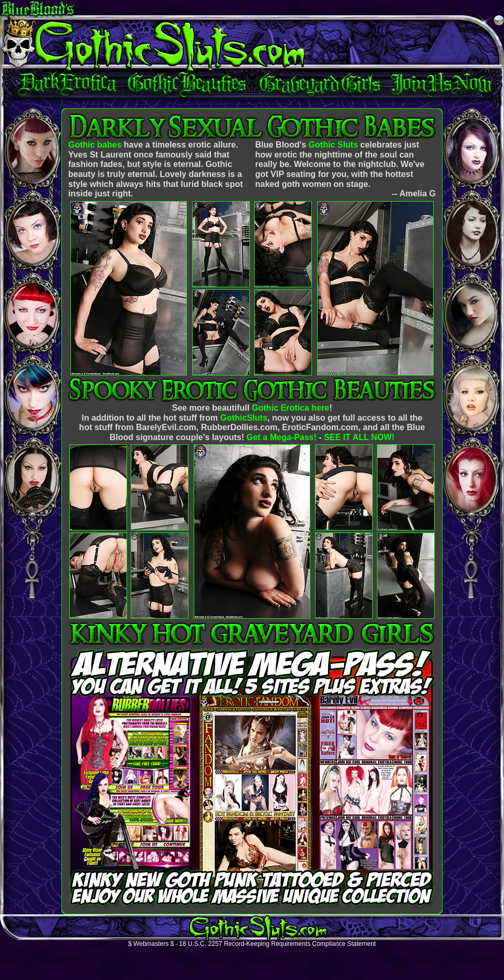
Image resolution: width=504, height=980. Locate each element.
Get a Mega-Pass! (281, 437)
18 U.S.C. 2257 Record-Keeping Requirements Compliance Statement (277, 944)
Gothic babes (95, 145)
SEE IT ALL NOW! (359, 437)
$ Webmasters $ (151, 944)
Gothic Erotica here (291, 408)
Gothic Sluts (333, 145)
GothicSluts (244, 418)
